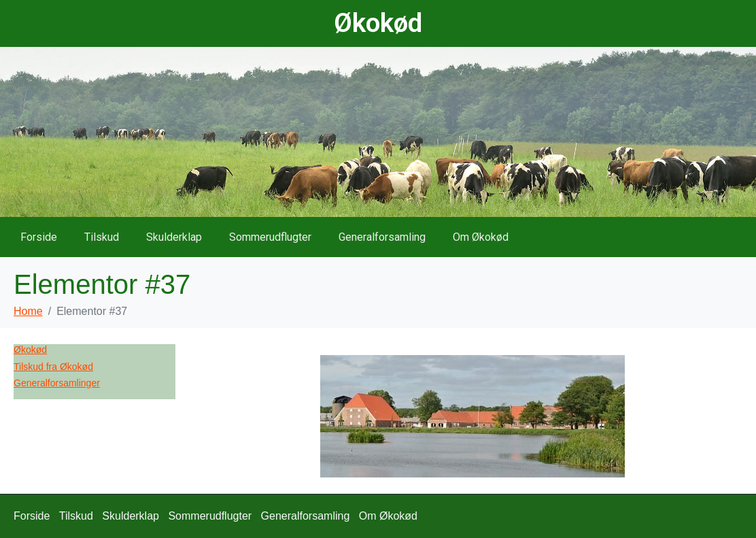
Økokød (378, 23)
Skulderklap (174, 237)
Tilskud (102, 237)
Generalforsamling (382, 237)
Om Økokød (481, 237)
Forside (39, 237)
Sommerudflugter (270, 237)
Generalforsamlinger (57, 383)
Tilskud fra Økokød (53, 367)
